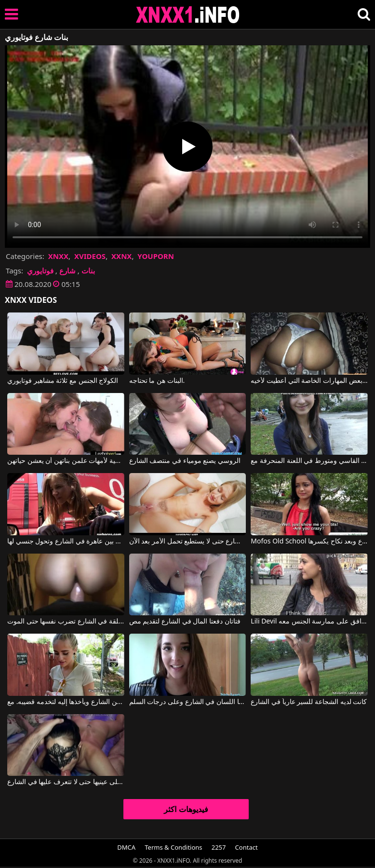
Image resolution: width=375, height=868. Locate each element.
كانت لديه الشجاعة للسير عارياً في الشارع (309, 702)
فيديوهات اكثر (186, 809)
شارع (67, 271)
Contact (247, 847)
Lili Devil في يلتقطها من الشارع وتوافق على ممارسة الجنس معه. (309, 622)
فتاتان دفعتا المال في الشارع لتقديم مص (185, 622)
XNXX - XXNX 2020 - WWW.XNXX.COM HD (188, 15)
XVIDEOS (90, 256)
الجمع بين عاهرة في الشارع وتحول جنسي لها (66, 542)
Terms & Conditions (173, 847)
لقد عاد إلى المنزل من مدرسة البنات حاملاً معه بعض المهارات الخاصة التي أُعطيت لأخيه (309, 381)
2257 (219, 847)
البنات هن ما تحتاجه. (157, 381)
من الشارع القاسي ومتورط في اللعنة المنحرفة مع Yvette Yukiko (309, 461)
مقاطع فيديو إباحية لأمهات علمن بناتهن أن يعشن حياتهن (66, 461)
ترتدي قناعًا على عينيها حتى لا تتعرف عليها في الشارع (66, 782)
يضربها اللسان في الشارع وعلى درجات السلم (188, 702)
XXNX (121, 256)
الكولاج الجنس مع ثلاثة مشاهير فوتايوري (63, 381)
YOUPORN (156, 256)
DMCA (126, 847)
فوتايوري (40, 271)
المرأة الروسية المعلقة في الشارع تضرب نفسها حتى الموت (66, 622)
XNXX (58, 256)
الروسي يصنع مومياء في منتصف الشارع (185, 461)
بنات (88, 271)
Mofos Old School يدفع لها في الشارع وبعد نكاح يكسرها (309, 542)
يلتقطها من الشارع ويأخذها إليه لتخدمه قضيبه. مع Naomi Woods (66, 702)
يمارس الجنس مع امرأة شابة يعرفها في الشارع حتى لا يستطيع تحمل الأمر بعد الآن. (188, 542)
